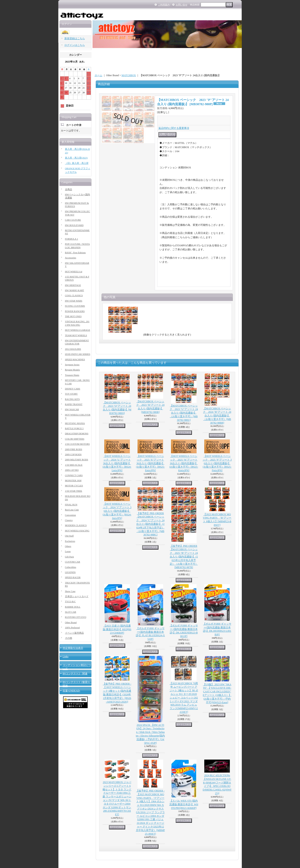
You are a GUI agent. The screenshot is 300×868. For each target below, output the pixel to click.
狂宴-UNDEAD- (72, 691)
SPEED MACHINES (75, 359)
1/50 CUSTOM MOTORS (77, 444)
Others (68, 546)
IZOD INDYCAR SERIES (78, 354)
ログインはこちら (75, 45)
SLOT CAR (71, 612)
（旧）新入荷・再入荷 (77, 163)
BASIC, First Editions (75, 252)
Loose (68, 551)
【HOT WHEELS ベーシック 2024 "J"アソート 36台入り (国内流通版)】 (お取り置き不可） (117, 511)
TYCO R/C (70, 601)
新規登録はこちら (75, 38)
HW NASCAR (72, 409)
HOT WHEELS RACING (77, 531)
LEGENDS (70, 572)
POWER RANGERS (75, 311)
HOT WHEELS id (74, 271)
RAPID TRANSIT (74, 404)
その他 (69, 638)
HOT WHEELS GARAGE (78, 330)
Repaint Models (72, 370)
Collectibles (71, 567)
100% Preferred (72, 627)
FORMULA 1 (72, 239)
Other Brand (71, 622)
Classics (69, 520)
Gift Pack (70, 557)
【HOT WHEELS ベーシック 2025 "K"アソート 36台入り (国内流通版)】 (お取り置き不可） (184, 463)
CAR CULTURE (73, 220)
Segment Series (72, 365)
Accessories (71, 258)
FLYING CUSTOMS (75, 306)
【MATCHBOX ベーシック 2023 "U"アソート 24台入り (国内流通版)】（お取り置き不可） (184, 413)
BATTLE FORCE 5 (74, 428)
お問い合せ (182, 5)
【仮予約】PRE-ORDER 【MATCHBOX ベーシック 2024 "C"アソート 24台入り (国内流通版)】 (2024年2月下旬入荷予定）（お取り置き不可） (150, 524)
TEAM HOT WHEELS (76, 335)
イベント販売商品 (74, 633)
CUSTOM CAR (73, 562)
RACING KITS (72, 399)
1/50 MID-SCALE (74, 465)
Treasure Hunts (72, 375)
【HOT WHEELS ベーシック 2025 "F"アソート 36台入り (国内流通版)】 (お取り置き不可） (217, 463)
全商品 (69, 189)
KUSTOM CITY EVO (76, 617)
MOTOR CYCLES (74, 486)
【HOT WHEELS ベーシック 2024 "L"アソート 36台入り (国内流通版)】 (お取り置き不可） (117, 463)
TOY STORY (71, 394)
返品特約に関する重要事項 (174, 128)
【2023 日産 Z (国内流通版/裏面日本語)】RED (117, 629)
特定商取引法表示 (73, 648)
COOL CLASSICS (74, 295)
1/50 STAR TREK (74, 491)
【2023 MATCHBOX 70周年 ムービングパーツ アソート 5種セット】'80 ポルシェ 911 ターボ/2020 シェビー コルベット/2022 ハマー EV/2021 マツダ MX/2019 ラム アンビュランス (184, 698)
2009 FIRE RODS (74, 449)
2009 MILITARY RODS (77, 460)
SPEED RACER (73, 577)
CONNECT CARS (74, 475)
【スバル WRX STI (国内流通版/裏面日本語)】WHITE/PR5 (184, 804)
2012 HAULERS (73, 349)
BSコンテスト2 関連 (75, 674)
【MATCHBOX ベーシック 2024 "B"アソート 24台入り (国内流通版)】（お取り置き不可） (217, 416)
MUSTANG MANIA (75, 423)
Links (66, 656)
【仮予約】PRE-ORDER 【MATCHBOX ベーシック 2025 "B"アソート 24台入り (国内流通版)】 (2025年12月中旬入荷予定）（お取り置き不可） (184, 557)
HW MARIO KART (75, 290)
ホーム (99, 75)
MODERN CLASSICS (76, 525)
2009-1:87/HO (72, 470)
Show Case (70, 591)
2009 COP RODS (73, 454)
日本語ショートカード (77, 596)
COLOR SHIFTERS (75, 439)
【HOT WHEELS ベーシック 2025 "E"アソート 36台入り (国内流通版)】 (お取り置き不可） (150, 463)
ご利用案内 (164, 5)
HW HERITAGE (73, 285)
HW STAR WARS (74, 301)
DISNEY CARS (73, 389)
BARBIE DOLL (73, 607)
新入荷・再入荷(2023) (76, 158)
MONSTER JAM (73, 480)
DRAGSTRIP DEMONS (77, 433)
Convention (70, 515)
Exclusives (70, 541)
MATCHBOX (129, 75)
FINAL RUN (71, 505)
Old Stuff (69, 536)
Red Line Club (72, 510)
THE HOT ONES (73, 316)
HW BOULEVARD (74, 225)
